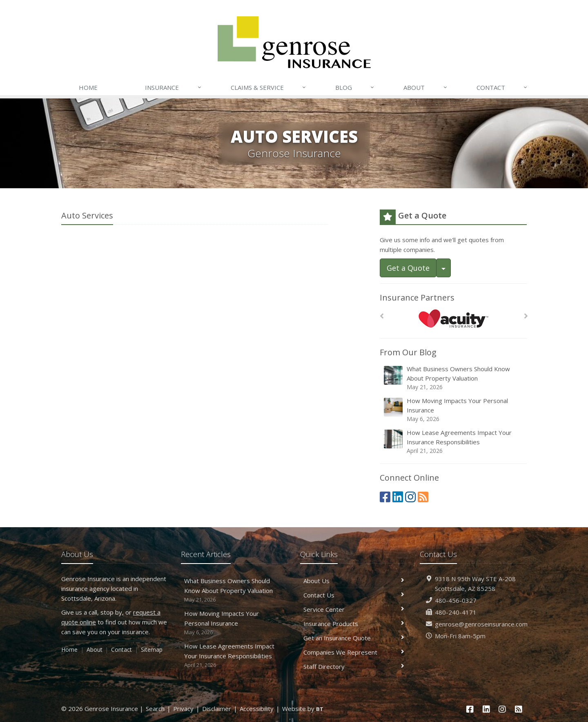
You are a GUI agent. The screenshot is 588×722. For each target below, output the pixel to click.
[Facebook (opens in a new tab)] (385, 497)
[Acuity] (453, 318)
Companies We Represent (354, 652)
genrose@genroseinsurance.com (481, 624)
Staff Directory (354, 666)
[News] (423, 497)
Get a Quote (408, 268)
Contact (502, 87)
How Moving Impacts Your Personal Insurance (454, 410)
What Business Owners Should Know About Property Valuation (454, 378)
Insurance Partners (417, 297)
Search (155, 709)
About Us (354, 581)
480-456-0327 (456, 600)
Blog (355, 87)
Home (88, 87)
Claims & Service (269, 87)
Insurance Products (354, 624)
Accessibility (257, 709)
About (425, 87)
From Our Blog (408, 352)
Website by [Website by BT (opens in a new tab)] (303, 709)
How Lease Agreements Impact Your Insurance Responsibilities (454, 442)
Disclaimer (217, 709)
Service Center (354, 609)
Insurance (173, 87)
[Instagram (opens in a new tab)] (410, 497)
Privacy (183, 709)
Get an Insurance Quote (354, 638)
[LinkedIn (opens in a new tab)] (398, 497)
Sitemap (152, 650)
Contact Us (354, 595)
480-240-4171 (456, 612)
